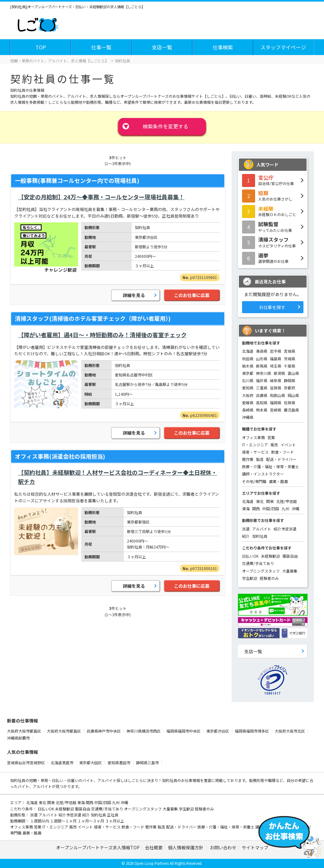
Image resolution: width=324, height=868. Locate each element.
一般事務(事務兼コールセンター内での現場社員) (77, 180)
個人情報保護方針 (186, 847)
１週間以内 (40, 821)
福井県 (262, 380)
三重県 (262, 388)
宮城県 (290, 351)
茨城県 (290, 359)
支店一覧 (162, 47)
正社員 (113, 815)
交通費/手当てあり (258, 563)
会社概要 (154, 847)
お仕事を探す (272, 307)
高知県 (262, 403)
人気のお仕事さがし (273, 195)
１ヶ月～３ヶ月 (91, 821)
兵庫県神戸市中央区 (104, 731)
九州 (285, 508)
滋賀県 (276, 388)
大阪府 (248, 395)
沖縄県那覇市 (19, 738)
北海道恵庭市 (62, 763)
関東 (270, 501)
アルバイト (262, 529)
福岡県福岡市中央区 (184, 731)
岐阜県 (276, 380)
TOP (41, 47)
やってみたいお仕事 (273, 226)
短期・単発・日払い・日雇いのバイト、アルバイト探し (77, 780)
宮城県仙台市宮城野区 (26, 763)
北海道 (248, 351)
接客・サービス (255, 452)
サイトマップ (255, 847)
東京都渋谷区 (218, 731)
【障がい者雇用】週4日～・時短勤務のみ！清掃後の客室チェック (102, 335)
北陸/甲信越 (287, 501)
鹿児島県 (291, 410)
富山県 (293, 373)
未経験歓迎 (271, 556)
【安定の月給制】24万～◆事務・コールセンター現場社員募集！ (101, 197)
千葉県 (290, 366)
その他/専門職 (254, 481)
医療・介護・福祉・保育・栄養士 (271, 466)
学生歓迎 (250, 578)
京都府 (290, 388)
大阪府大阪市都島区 (25, 731)
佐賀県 (290, 403)
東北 (260, 501)
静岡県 (290, 380)
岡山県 (293, 395)
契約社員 (260, 536)
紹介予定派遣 (285, 529)
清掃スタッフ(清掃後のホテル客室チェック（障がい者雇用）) (93, 318)
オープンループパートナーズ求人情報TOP (98, 847)
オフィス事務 (253, 437)
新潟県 (279, 373)
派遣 (246, 529)
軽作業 (248, 459)
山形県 (262, 359)
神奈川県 (264, 373)
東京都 (248, 373)
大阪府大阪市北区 (290, 731)
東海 (246, 508)
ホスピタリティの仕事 (273, 242)
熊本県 (262, 410)
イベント (288, 445)
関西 (256, 508)
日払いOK (250, 556)
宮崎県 (276, 410)
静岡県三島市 (148, 763)
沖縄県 (248, 417)
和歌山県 (277, 395)
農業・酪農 (278, 481)
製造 (260, 459)
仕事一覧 (101, 47)
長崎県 (248, 410)
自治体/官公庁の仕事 (273, 180)
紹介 (246, 536)
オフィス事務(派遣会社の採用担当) (60, 456)
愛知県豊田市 (119, 763)
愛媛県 (248, 403)
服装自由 (290, 556)
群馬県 (262, 366)
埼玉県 (276, 366)
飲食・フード (283, 452)
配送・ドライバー (281, 459)
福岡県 (276, 403)
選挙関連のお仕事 (273, 258)
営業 (271, 437)
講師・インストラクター (263, 474)
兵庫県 (262, 395)
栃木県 (248, 366)
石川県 (248, 380)
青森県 (262, 351)
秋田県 (248, 359)
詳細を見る (134, 295)
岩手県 (276, 351)
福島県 (276, 359)
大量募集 (290, 571)
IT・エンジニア (255, 445)
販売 (274, 445)
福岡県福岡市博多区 (252, 731)
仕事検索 (223, 47)
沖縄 (296, 508)
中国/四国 (271, 508)
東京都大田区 (91, 763)
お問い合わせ (223, 847)
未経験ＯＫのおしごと (273, 211)
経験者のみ (269, 578)
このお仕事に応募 (192, 295)
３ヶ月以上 (115, 821)
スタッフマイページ (283, 47)
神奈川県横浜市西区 (144, 731)
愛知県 (248, 388)
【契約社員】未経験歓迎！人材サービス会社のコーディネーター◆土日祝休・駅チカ (118, 477)
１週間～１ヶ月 (64, 821)
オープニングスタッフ (261, 571)
